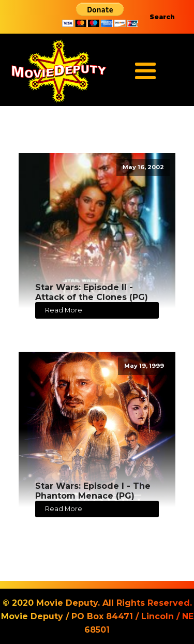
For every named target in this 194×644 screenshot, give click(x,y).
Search (162, 17)
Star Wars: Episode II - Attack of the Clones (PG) (92, 292)
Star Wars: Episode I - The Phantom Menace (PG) (93, 491)
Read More (64, 310)
